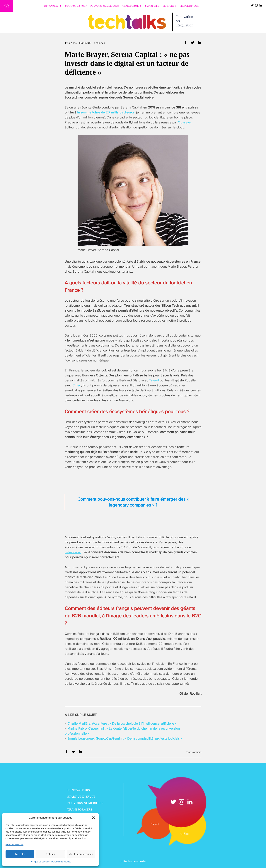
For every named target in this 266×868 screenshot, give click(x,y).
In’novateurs (53, 6)
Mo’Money (169, 6)
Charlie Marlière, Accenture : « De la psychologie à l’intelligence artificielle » (122, 723)
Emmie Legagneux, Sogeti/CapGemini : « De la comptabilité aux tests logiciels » (125, 738)
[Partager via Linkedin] (200, 43)
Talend (154, 380)
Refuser (51, 854)
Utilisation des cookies (133, 861)
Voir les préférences (81, 854)
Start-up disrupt (76, 6)
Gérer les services (15, 845)
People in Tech (189, 6)
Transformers (132, 6)
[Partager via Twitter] (193, 43)
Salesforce (73, 552)
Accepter (20, 854)
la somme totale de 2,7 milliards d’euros (106, 112)
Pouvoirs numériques (105, 6)
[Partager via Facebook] (186, 43)
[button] (93, 818)
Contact (154, 824)
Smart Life (152, 6)
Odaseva (184, 122)
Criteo (77, 385)
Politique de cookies (40, 862)
